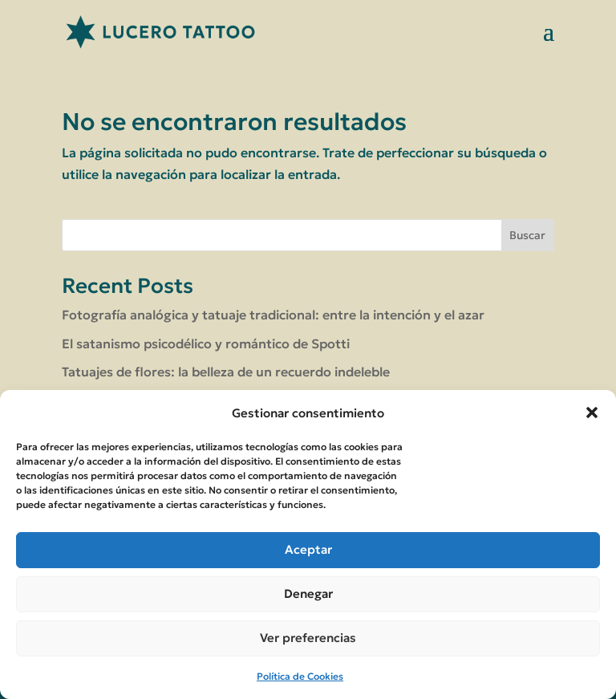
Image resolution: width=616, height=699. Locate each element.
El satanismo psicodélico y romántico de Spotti (206, 343)
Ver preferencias (308, 638)
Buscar (527, 235)
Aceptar (308, 549)
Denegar (308, 593)
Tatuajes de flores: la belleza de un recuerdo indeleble (226, 372)
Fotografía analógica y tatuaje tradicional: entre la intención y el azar (273, 315)
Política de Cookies (300, 676)
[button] (592, 412)
